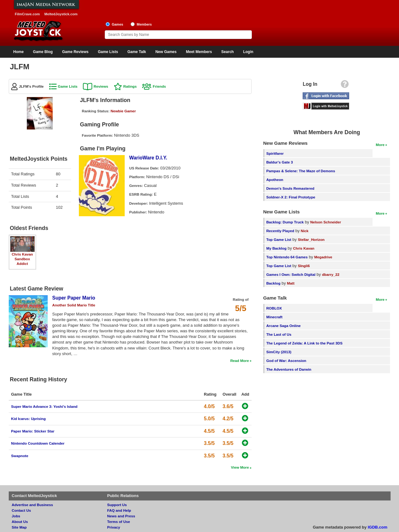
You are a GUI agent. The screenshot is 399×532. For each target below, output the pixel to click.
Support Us (117, 505)
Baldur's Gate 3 (279, 162)
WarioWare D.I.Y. (148, 158)
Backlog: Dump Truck (285, 222)
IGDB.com (378, 527)
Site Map (19, 527)
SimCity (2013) (279, 352)
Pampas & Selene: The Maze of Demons (301, 171)
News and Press (121, 516)
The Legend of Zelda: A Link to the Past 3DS (304, 343)
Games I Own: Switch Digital (291, 274)
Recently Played (280, 231)
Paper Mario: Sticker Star (33, 431)
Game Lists (108, 52)
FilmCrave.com (27, 14)
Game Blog (43, 52)
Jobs (16, 516)
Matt (291, 283)
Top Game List (279, 239)
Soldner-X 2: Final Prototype (291, 197)
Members (144, 24)
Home (19, 52)
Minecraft (274, 317)
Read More (240, 361)
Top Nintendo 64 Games (287, 257)
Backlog (273, 283)
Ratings (130, 86)
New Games (166, 52)
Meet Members (199, 52)
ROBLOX (274, 308)
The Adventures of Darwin (289, 369)
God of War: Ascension (286, 361)
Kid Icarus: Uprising (29, 419)
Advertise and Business (33, 505)
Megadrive (323, 257)
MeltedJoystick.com (61, 14)
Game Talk (137, 52)
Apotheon (275, 180)
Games (117, 24)
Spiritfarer (275, 153)
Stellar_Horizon (311, 239)
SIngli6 (304, 266)
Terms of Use (119, 522)
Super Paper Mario (74, 298)
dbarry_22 (331, 274)
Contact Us (22, 510)
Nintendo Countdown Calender (38, 443)
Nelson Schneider (326, 222)
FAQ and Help (119, 510)
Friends (159, 86)
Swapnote (20, 456)
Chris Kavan (22, 254)
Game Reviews (75, 52)
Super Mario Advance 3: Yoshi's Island (44, 406)
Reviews (101, 86)
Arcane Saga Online (283, 326)
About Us (20, 522)
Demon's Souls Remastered (290, 188)
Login (248, 52)
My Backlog (276, 248)
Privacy (114, 527)
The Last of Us (279, 334)
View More (240, 467)
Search (228, 52)
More (380, 145)
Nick (305, 231)
